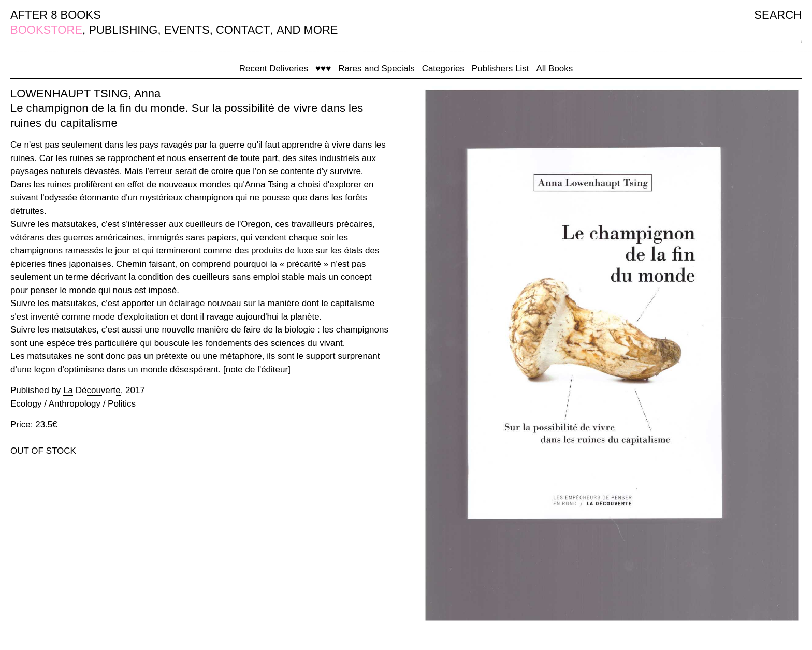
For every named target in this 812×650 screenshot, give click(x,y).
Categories (443, 69)
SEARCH (778, 15)
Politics (122, 404)
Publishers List (501, 69)
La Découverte (92, 390)
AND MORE (307, 30)
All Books (554, 69)
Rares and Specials (376, 69)
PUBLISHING (123, 30)
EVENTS (187, 30)
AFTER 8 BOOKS (56, 15)
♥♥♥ (323, 69)
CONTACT (243, 30)
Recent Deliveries (274, 69)
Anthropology (75, 404)
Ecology (26, 404)
